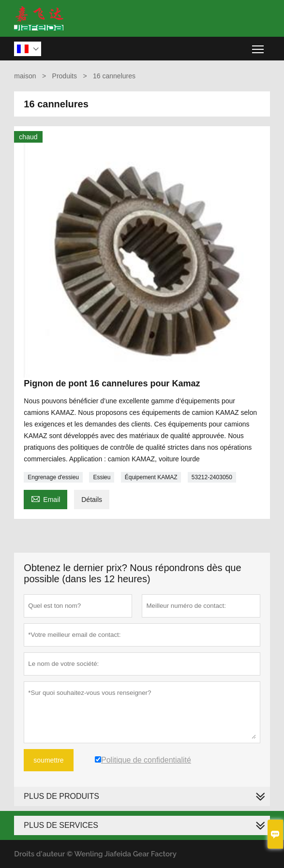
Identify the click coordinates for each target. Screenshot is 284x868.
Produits (65, 76)
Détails (92, 500)
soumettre (48, 760)
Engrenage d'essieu (53, 477)
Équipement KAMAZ (151, 477)
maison (25, 76)
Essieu (102, 477)
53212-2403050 (212, 477)
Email (45, 498)
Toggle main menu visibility (259, 46)
